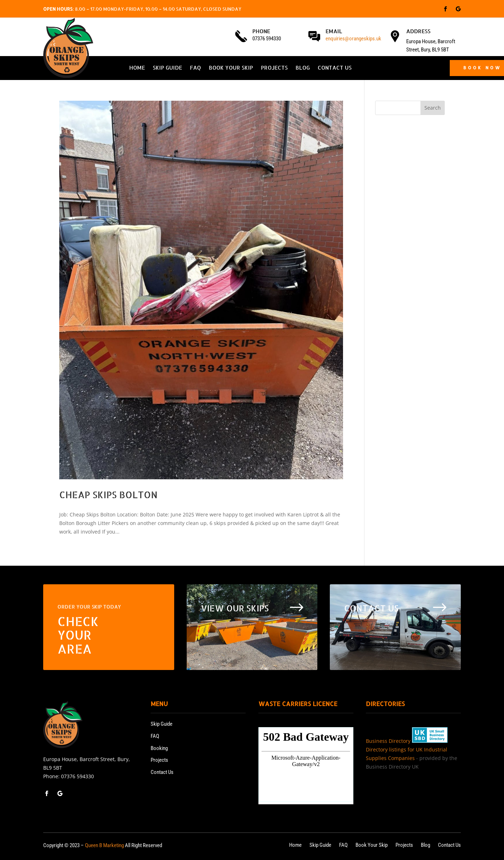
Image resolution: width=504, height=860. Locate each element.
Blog (303, 68)
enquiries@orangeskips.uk (353, 39)
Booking (159, 748)
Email (334, 31)
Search (433, 108)
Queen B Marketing (104, 845)
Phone (261, 31)
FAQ (195, 68)
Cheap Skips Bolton (108, 494)
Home (137, 68)
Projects (274, 68)
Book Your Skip (231, 68)
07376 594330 (77, 776)
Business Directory (388, 741)
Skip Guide (167, 68)
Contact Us (335, 68)
